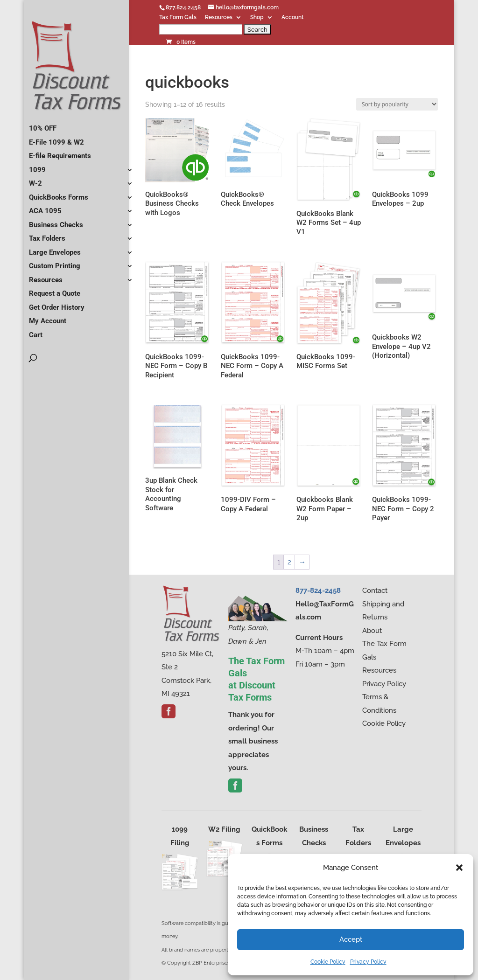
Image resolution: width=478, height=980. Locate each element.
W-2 (35, 180)
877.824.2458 (183, 7)
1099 (37, 166)
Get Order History (57, 304)
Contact (375, 591)
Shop (257, 17)
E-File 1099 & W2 (56, 139)
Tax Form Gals (178, 17)
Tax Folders (47, 235)
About (372, 631)
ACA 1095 (45, 207)
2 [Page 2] (289, 562)
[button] (459, 868)
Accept (351, 939)
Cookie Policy (328, 962)
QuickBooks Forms (59, 194)
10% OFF (43, 125)
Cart (36, 331)
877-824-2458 (318, 591)
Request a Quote (55, 290)
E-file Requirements (60, 152)
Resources (219, 17)
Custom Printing (55, 262)
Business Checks (56, 221)
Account (292, 17)
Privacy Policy (368, 962)
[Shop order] (397, 104)
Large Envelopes (55, 249)
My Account (48, 317)
